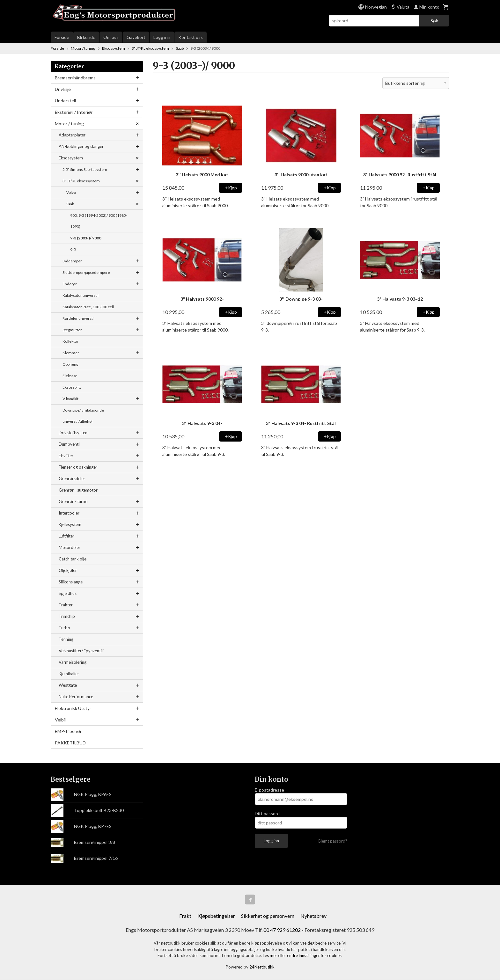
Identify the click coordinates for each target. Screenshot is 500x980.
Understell (65, 101)
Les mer (270, 956)
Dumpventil (70, 444)
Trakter (66, 605)
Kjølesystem (70, 524)
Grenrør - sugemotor (78, 490)
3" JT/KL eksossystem (81, 181)
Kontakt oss (191, 37)
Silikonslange (71, 582)
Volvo (71, 192)
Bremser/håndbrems (75, 78)
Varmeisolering (73, 662)
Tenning (66, 639)
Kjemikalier (69, 674)
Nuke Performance (76, 697)
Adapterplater (72, 135)
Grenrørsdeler (72, 479)
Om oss (111, 37)
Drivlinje (63, 89)
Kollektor (70, 341)
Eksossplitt (72, 387)
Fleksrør (70, 376)
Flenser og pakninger (78, 467)
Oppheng (70, 364)
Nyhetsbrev (313, 916)
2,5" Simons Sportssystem (85, 169)
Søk (434, 21)
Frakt (185, 916)
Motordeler (70, 547)
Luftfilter (66, 536)
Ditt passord (267, 813)
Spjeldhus (68, 593)
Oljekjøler (68, 570)
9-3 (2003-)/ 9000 (86, 238)
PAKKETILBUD (70, 743)
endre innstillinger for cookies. (315, 956)
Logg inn (162, 37)
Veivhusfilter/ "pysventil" (81, 651)
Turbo (64, 628)
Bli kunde (86, 37)
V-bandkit (70, 399)
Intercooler (69, 513)
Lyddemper (72, 261)
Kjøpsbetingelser (216, 916)
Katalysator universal (81, 295)
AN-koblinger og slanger (81, 146)
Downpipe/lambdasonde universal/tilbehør (83, 416)
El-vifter (66, 456)
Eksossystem (71, 158)
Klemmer (71, 353)
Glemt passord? (332, 841)
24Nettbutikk (262, 967)
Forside (62, 37)
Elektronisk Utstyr (73, 708)
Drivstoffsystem (74, 433)
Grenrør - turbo (73, 501)
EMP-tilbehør (68, 731)
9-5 (73, 249)
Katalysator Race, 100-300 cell (88, 307)
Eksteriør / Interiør (74, 112)
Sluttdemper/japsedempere (86, 272)
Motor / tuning (69, 124)
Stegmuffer (72, 330)
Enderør (70, 284)
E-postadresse (269, 790)
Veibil (60, 720)
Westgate (68, 685)
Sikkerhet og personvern (268, 916)
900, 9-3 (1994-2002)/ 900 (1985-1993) (99, 221)
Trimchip (67, 616)
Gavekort (136, 37)
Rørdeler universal (78, 318)
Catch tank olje (73, 559)
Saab (70, 204)
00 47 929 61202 (282, 930)
